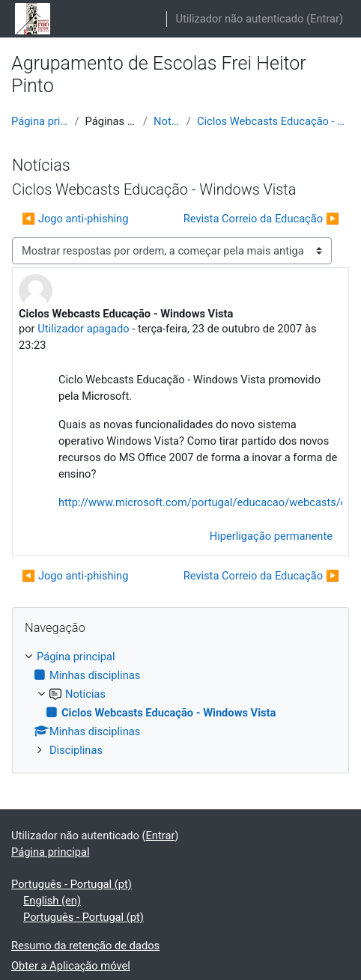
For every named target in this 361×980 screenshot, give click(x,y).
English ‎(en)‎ (52, 901)
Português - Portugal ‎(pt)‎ (72, 884)
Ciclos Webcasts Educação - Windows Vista (273, 121)
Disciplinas (76, 750)
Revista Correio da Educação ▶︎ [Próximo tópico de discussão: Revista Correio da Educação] (261, 219)
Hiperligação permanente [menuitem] (271, 536)
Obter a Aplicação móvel (71, 966)
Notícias (167, 121)
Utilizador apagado (83, 329)
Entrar (325, 19)
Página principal (40, 121)
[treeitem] (180, 703)
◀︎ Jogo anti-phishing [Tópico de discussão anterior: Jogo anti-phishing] (75, 219)
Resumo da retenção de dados (85, 946)
